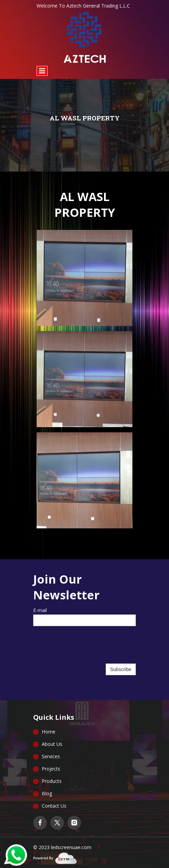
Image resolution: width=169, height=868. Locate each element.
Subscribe (121, 669)
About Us (52, 744)
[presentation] (84, 649)
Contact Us (54, 806)
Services (51, 756)
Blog (47, 793)
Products (52, 781)
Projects (51, 769)
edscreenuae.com (72, 847)
